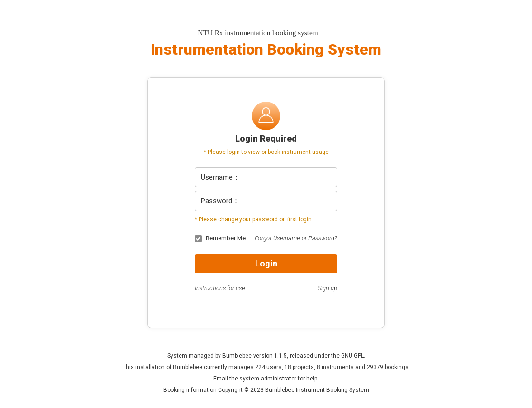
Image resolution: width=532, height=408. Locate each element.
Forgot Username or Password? (296, 238)
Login (266, 263)
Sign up (328, 288)
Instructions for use (220, 288)
